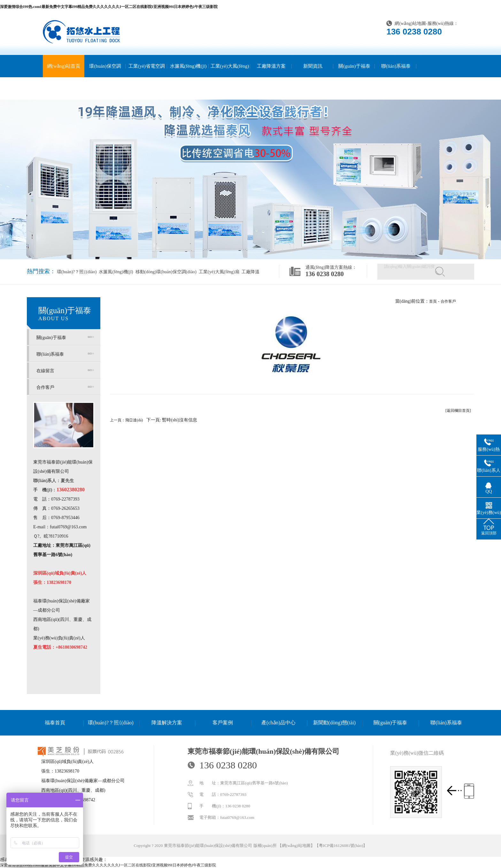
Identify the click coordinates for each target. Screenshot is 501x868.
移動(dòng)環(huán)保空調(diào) (165, 272)
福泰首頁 (55, 723)
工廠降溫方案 (271, 66)
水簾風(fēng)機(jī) (188, 66)
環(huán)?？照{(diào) (77, 272)
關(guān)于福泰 (354, 66)
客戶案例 (223, 723)
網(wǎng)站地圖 (410, 23)
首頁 (433, 301)
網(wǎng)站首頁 (64, 66)
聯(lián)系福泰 (396, 66)
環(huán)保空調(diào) (105, 77)
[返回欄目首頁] (458, 411)
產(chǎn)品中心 (278, 723)
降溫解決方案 (167, 723)
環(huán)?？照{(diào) (111, 723)
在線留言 (45, 371)
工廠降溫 (250, 272)
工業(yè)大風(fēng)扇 (230, 77)
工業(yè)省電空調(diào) (147, 77)
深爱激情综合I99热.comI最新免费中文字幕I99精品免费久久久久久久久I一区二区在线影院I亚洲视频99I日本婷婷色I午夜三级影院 (109, 7)
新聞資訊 (313, 66)
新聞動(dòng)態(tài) (334, 723)
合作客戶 (45, 387)
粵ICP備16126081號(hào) (341, 845)
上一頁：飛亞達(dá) (126, 420)
